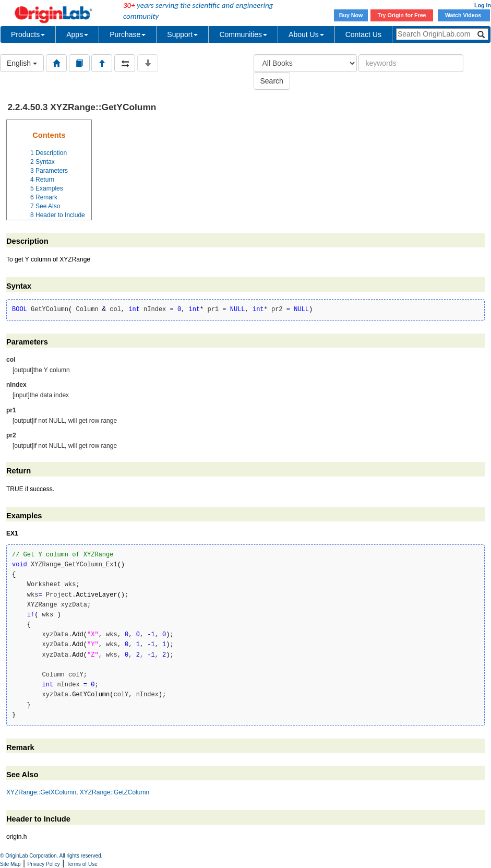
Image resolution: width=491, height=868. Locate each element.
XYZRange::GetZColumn (115, 792)
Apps (77, 34)
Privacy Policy (44, 864)
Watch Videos (464, 15)
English (22, 63)
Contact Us (363, 34)
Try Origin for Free (402, 15)
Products (28, 34)
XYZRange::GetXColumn (41, 792)
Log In (483, 5)
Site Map (10, 864)
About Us (306, 34)
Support (182, 34)
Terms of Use (82, 864)
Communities (243, 34)
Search (272, 81)
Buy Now (351, 15)
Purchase (128, 34)
